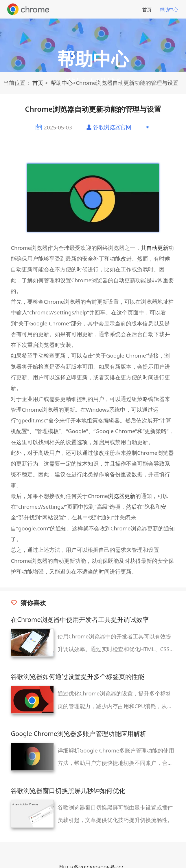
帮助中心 (169, 10)
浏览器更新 (122, 496)
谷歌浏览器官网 (112, 127)
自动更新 (157, 248)
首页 (147, 10)
